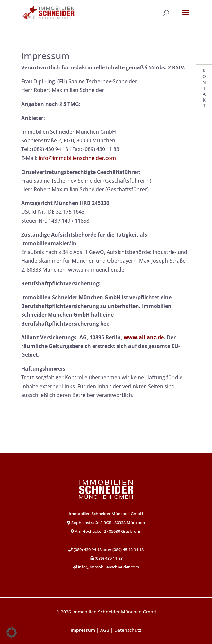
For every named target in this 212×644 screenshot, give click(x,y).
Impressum (83, 630)
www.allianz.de (144, 337)
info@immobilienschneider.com (77, 158)
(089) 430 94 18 (87, 550)
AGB (105, 630)
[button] (12, 632)
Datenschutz (128, 630)
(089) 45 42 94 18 (128, 550)
